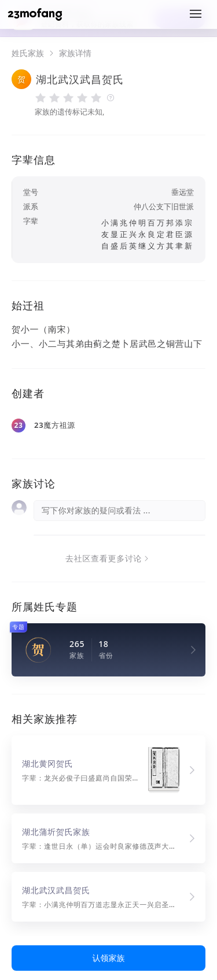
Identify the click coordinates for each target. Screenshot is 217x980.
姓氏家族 (28, 53)
